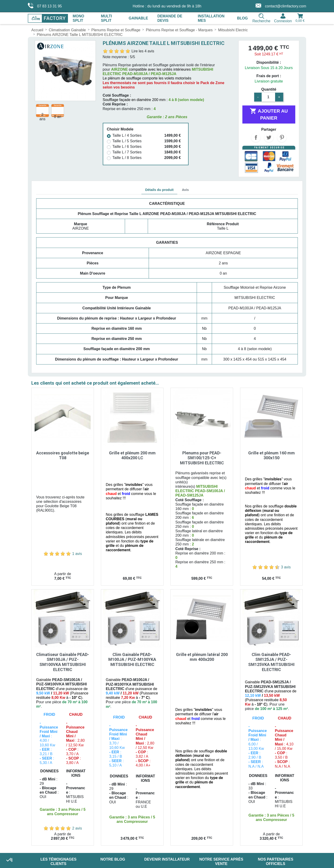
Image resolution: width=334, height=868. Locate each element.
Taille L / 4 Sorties (127, 135)
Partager (256, 137)
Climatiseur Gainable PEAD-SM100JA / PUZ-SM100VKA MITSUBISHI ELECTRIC (63, 662)
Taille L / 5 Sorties (127, 141)
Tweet (269, 137)
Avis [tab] (185, 190)
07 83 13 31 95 (45, 6)
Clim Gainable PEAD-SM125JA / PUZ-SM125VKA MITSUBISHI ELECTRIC (271, 662)
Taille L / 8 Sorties (127, 158)
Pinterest (282, 137)
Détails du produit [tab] (159, 190)
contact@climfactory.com (281, 6)
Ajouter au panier (269, 114)
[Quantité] (268, 97)
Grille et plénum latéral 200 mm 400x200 (202, 657)
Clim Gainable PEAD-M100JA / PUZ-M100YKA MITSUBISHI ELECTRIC (132, 659)
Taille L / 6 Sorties (127, 147)
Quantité (269, 89)
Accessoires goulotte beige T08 (63, 455)
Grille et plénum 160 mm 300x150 (271, 455)
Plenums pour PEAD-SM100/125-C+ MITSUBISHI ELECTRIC (202, 458)
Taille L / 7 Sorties (127, 152)
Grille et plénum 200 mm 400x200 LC (132, 455)
